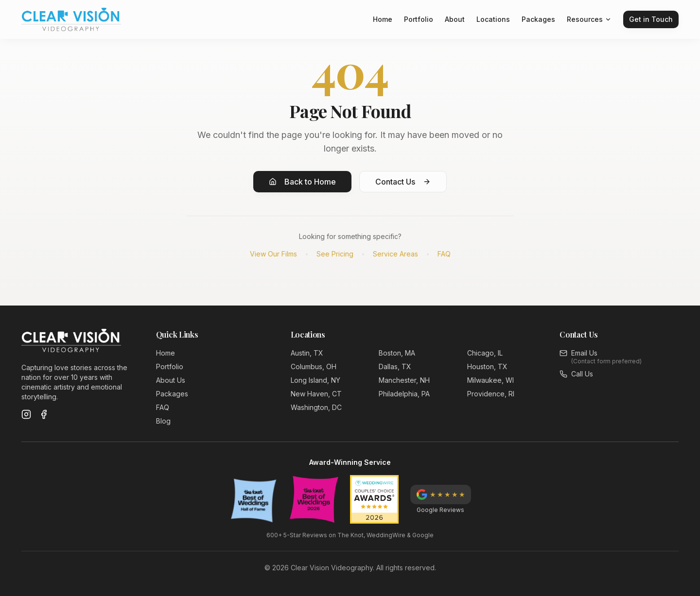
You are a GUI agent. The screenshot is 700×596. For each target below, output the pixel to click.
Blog (163, 421)
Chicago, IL (485, 353)
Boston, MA (397, 353)
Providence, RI (491, 394)
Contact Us (403, 182)
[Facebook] (44, 414)
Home (383, 19)
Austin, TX (307, 353)
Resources (589, 19)
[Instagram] (26, 414)
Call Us (582, 374)
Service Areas (395, 254)
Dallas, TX (395, 366)
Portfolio (419, 19)
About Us (171, 380)
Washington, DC (316, 407)
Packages (538, 19)
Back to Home (302, 182)
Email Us (584, 353)
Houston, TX (487, 366)
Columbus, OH (314, 366)
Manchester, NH (404, 380)
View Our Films (273, 254)
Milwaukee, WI (490, 380)
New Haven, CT (316, 394)
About (455, 19)
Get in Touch (651, 19)
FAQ (444, 254)
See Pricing (335, 254)
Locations (493, 19)
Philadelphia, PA (404, 394)
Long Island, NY (315, 380)
